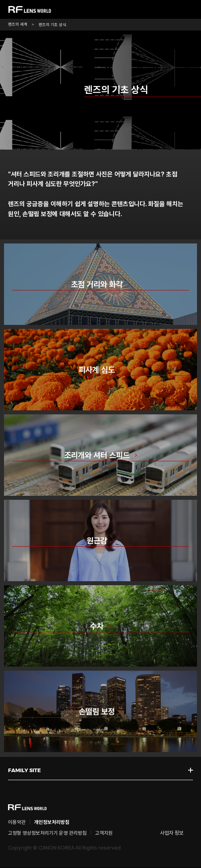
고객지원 (104, 833)
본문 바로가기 (0, 0)
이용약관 (17, 822)
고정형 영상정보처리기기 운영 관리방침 (47, 833)
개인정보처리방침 (52, 822)
